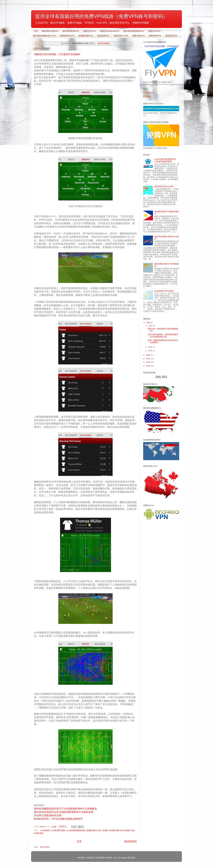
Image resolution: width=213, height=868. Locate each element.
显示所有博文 (104, 43)
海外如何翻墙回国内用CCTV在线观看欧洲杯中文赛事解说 (65, 809)
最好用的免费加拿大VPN (44, 36)
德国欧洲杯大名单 (94, 830)
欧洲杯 (106, 830)
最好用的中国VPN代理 (164, 186)
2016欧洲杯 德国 (58, 830)
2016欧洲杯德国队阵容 (76, 830)
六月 (150, 351)
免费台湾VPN (89, 31)
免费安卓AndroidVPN (109, 31)
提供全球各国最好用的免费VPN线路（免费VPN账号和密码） (101, 16)
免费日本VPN (154, 31)
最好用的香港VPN (71, 31)
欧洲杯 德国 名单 (117, 830)
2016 (148, 362)
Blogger (124, 858)
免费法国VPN (138, 36)
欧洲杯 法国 (130, 830)
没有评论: (63, 827)
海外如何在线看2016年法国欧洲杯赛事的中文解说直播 (64, 812)
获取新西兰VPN (121, 36)
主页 (36, 31)
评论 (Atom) (45, 847)
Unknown (150, 93)
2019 (148, 355)
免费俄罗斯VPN (67, 36)
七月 (150, 347)
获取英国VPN (103, 36)
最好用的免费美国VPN (134, 31)
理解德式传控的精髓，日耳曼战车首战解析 (57, 54)
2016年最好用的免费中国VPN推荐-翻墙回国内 (165, 160)
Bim (116, 858)
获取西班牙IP (171, 36)
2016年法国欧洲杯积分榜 (48, 815)
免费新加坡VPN (86, 36)
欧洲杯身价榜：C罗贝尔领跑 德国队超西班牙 (58, 819)
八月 (150, 326)
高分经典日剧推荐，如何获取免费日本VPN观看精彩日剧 (163, 336)
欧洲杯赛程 (39, 833)
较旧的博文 (131, 841)
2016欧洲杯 (45, 830)
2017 (148, 359)
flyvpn (148, 96)
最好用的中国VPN (50, 31)
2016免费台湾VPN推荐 (164, 291)
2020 (148, 323)
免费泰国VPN (155, 36)
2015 (148, 366)
